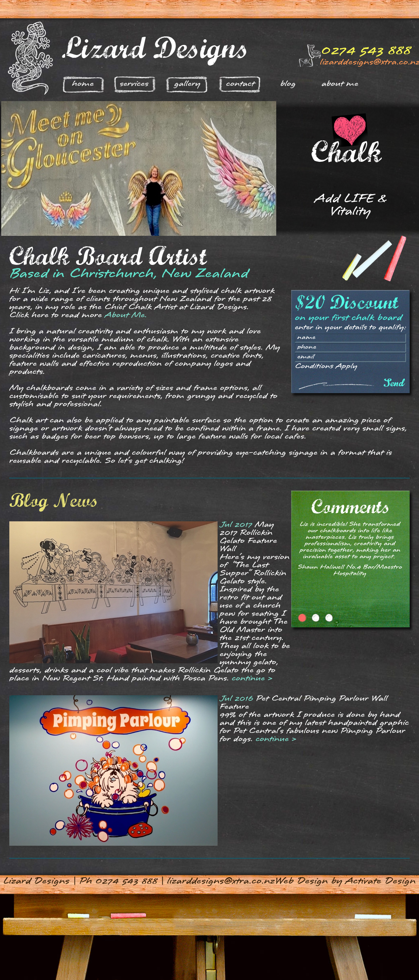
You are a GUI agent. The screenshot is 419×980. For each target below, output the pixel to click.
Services (134, 84)
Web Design (302, 882)
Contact (240, 84)
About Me (340, 84)
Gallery (187, 84)
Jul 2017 (236, 525)
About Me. (126, 316)
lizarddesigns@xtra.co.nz (221, 882)
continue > (252, 679)
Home (83, 84)
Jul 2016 (236, 699)
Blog (288, 84)
